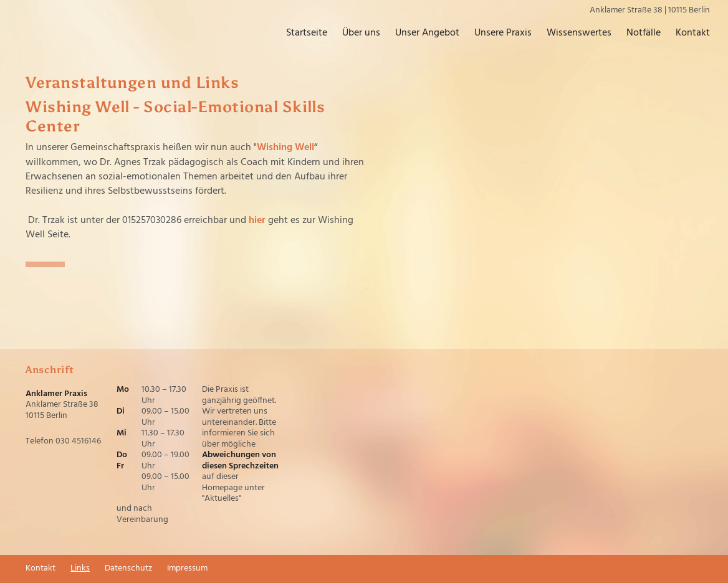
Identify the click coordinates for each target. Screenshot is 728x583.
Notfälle (644, 33)
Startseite (307, 33)
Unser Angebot (427, 33)
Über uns (361, 33)
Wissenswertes (579, 33)
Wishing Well (285, 148)
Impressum (187, 569)
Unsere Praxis (503, 33)
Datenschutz (128, 569)
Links (80, 569)
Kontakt (693, 33)
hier (257, 220)
